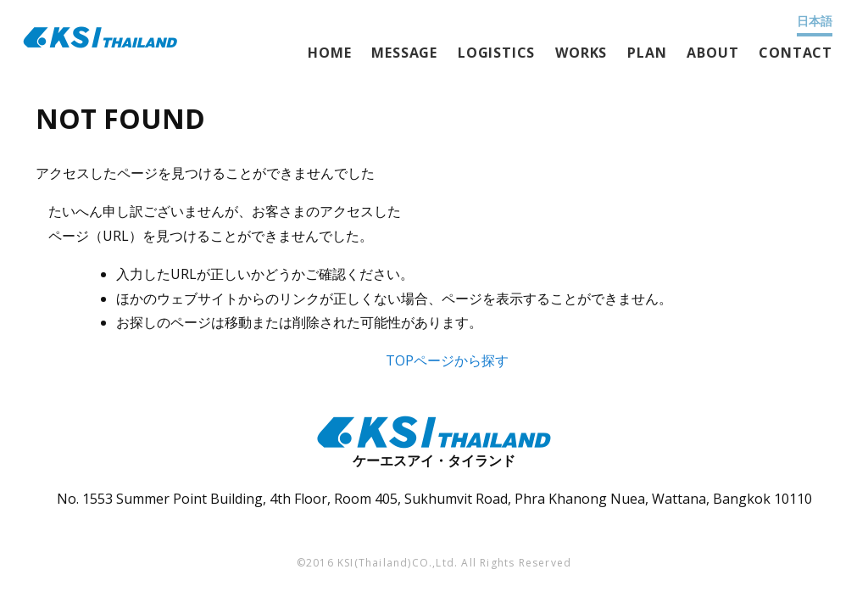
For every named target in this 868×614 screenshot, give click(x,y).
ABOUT (712, 53)
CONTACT (796, 53)
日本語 (815, 21)
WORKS (581, 53)
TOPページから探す (447, 360)
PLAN (647, 53)
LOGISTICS (496, 53)
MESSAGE (404, 53)
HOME (329, 53)
